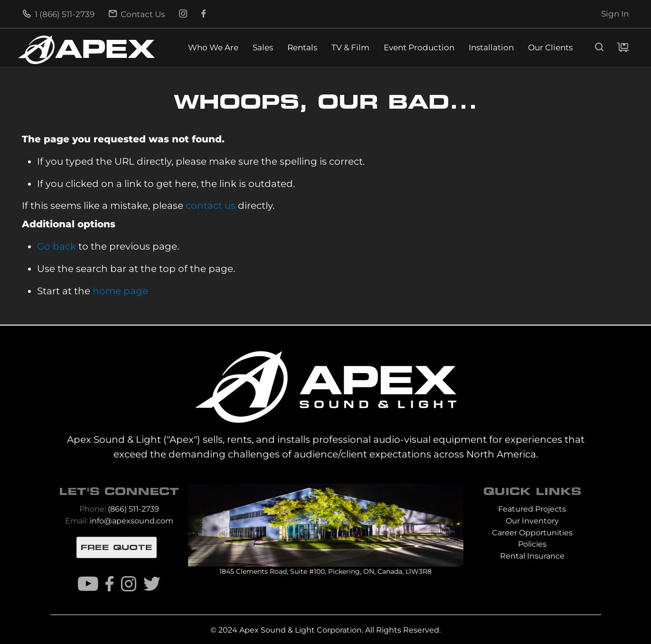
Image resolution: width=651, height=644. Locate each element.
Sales (263, 48)
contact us (211, 205)
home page (120, 291)
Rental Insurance (532, 556)
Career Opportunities (532, 533)
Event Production (419, 48)
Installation (491, 48)
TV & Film (350, 48)
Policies (532, 544)
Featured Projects (532, 509)
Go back (57, 246)
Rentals (302, 48)
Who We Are (213, 48)
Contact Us (137, 14)
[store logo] (86, 50)
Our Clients (550, 48)
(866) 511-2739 (133, 509)
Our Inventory (532, 521)
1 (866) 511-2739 (59, 14)
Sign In (615, 14)
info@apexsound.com (132, 521)
